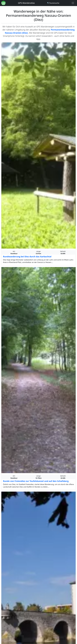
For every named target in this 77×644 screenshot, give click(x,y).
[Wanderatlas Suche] (53, 3)
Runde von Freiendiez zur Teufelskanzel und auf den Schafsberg (36, 481)
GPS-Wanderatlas (26, 3)
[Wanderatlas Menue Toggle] (73, 3)
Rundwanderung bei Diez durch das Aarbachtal (27, 257)
